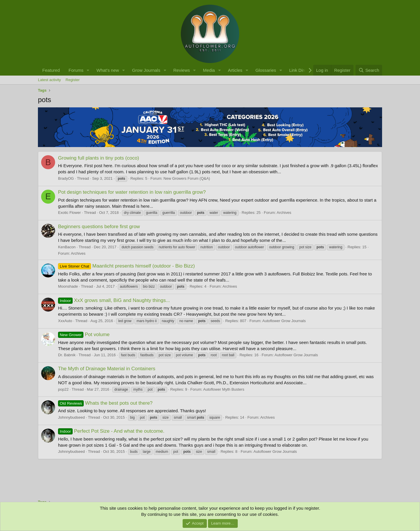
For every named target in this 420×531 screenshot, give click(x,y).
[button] (88, 70)
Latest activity (49, 80)
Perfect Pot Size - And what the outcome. (111, 431)
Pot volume (84, 335)
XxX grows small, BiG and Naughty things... (114, 300)
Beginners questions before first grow (99, 227)
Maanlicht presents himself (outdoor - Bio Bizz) (126, 266)
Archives (284, 213)
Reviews (182, 70)
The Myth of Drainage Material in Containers (107, 369)
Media (209, 70)
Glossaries (266, 70)
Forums (76, 70)
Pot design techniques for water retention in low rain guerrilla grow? (132, 192)
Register (73, 80)
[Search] (369, 70)
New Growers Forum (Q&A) (187, 178)
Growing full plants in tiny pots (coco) (99, 158)
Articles (235, 70)
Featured (51, 70)
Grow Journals (146, 70)
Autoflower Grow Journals (284, 321)
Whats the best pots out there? (105, 403)
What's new (108, 70)
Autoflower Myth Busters (224, 389)
